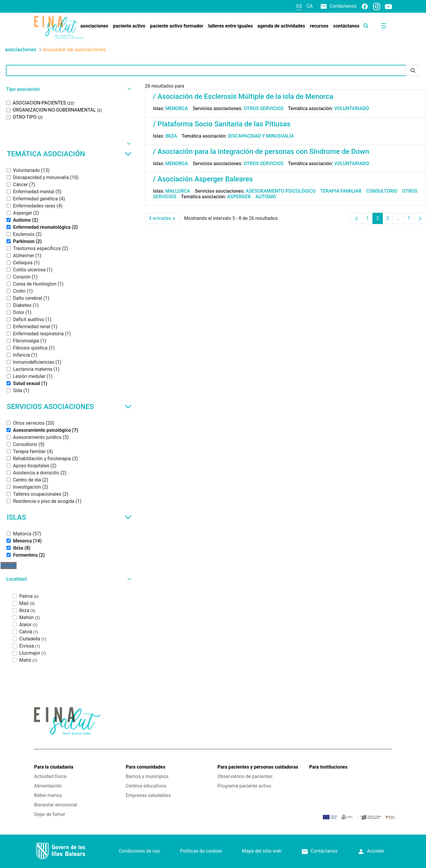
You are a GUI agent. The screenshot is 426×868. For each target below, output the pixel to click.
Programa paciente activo (244, 786)
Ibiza (171, 136)
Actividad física (50, 776)
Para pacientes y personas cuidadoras (258, 767)
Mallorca (178, 191)
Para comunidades (146, 767)
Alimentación (48, 786)
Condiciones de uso (140, 851)
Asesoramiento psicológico (281, 191)
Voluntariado (352, 108)
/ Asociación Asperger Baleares (203, 179)
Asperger (239, 197)
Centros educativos (146, 786)
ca (310, 6)
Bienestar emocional (56, 805)
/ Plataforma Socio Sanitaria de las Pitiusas (222, 124)
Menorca (177, 108)
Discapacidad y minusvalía (261, 136)
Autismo (266, 197)
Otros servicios (264, 108)
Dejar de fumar (50, 814)
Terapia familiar (341, 191)
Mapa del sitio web (262, 851)
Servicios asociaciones (69, 407)
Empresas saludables (148, 795)
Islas (69, 517)
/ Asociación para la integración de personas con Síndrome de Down (261, 152)
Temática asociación (69, 154)
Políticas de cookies (201, 851)
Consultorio (382, 191)
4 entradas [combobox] (164, 218)
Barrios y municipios (147, 776)
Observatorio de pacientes (245, 776)
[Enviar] (413, 71)
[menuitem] (94, 26)
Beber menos (48, 795)
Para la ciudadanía (54, 767)
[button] (68, 89)
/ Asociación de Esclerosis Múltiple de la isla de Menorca (243, 96)
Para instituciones (328, 767)
